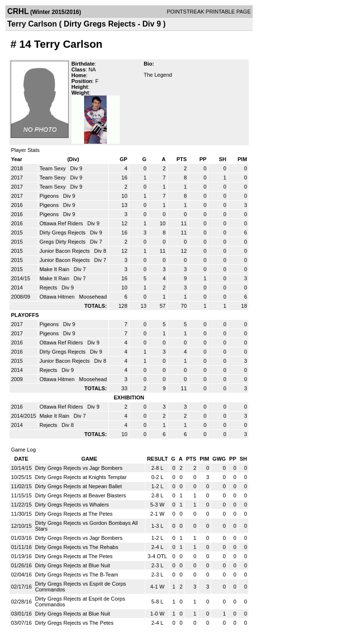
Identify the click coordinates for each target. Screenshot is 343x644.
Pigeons (50, 196)
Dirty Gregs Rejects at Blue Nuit (73, 565)
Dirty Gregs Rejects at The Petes (74, 514)
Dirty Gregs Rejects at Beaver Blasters (81, 495)
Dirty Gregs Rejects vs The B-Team (77, 575)
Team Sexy (53, 168)
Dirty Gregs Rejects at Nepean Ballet (79, 486)
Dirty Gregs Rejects (63, 233)
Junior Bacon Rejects (65, 251)
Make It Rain (55, 269)
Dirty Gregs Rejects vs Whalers (72, 505)
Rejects (49, 288)
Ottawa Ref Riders (62, 223)
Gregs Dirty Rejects (63, 242)
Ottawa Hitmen (58, 297)
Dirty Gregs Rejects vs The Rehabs (77, 547)
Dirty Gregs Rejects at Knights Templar (81, 477)
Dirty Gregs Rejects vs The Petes (74, 623)
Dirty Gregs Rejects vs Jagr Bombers (79, 468)
